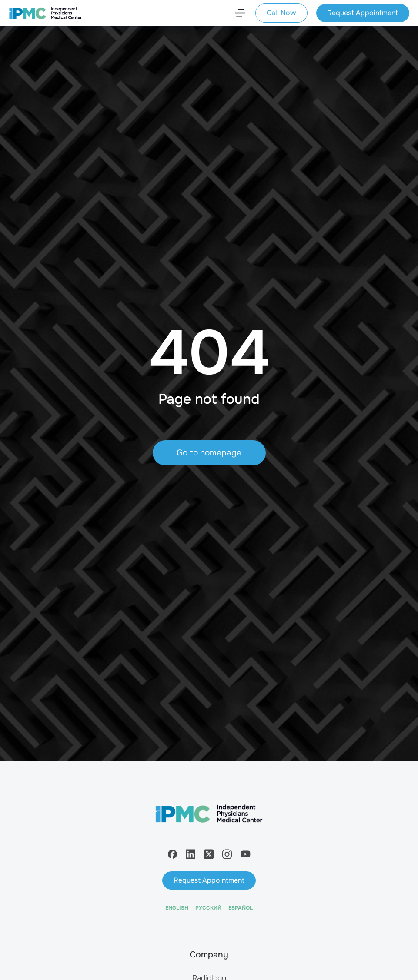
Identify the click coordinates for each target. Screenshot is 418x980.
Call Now (281, 13)
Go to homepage (209, 453)
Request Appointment (363, 13)
